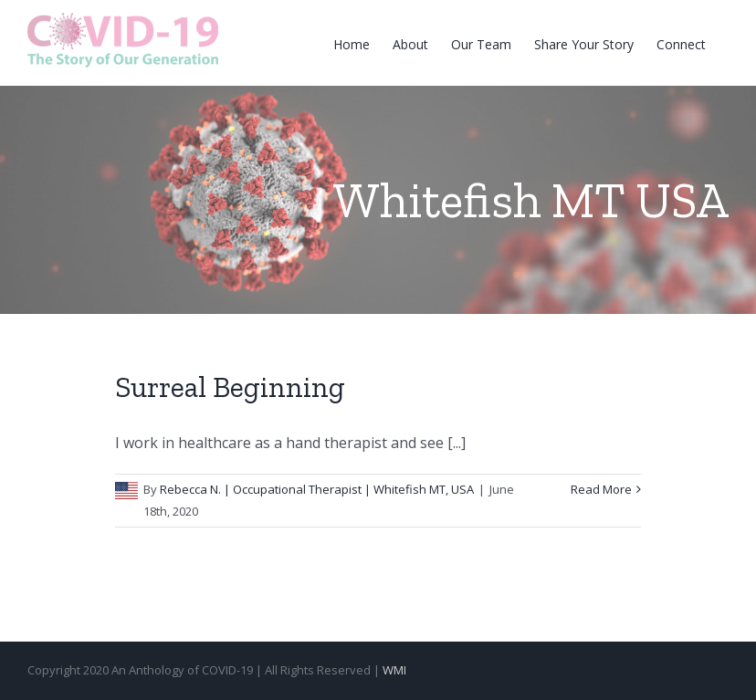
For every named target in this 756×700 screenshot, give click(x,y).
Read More (601, 489)
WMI (394, 670)
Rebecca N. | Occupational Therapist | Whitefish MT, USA (317, 489)
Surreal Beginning (230, 387)
